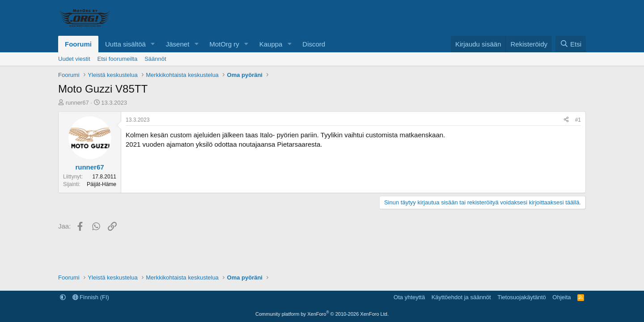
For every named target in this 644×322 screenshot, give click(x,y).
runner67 (77, 103)
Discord (314, 44)
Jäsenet (178, 44)
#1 (578, 120)
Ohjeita (561, 297)
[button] (153, 44)
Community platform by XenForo (322, 314)
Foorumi (78, 44)
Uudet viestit (74, 59)
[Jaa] (566, 120)
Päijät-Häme (102, 184)
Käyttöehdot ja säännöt (461, 297)
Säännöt (155, 59)
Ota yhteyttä (409, 297)
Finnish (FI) (91, 297)
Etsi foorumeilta (118, 59)
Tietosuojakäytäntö (522, 297)
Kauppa (271, 44)
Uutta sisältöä (125, 44)
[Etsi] (571, 44)
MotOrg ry (224, 44)
